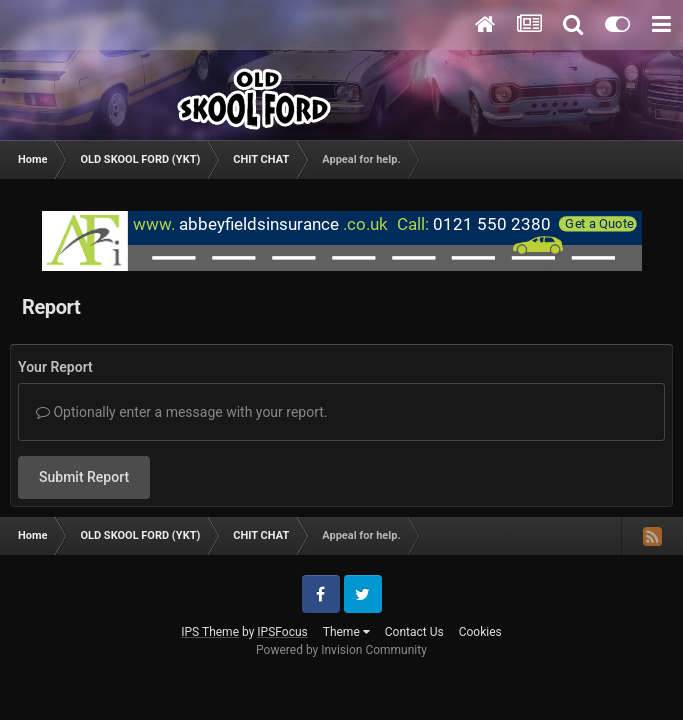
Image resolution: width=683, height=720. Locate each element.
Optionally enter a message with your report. (182, 412)
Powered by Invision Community (341, 650)
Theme (346, 632)
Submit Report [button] (84, 477)
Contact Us (414, 632)
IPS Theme (210, 632)
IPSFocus (282, 632)
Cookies (480, 632)
